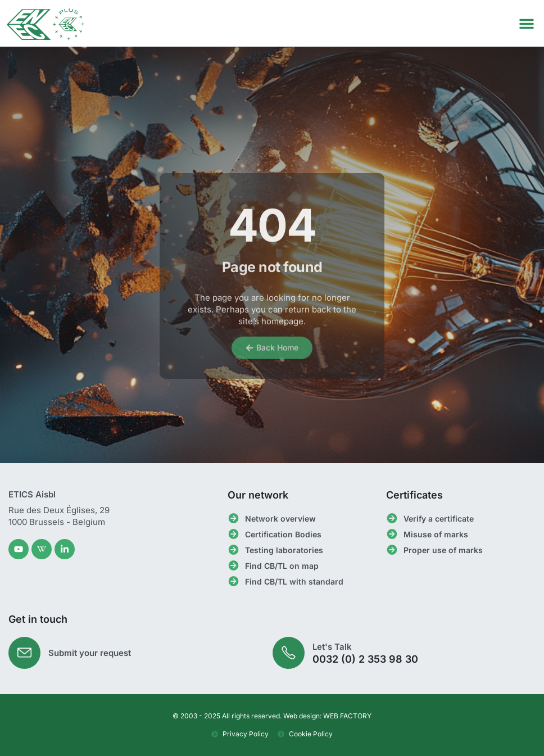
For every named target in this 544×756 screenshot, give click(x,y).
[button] (527, 24)
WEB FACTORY (347, 716)
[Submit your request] (24, 653)
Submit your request (90, 653)
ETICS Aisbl (32, 494)
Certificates (414, 495)
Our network (258, 495)
